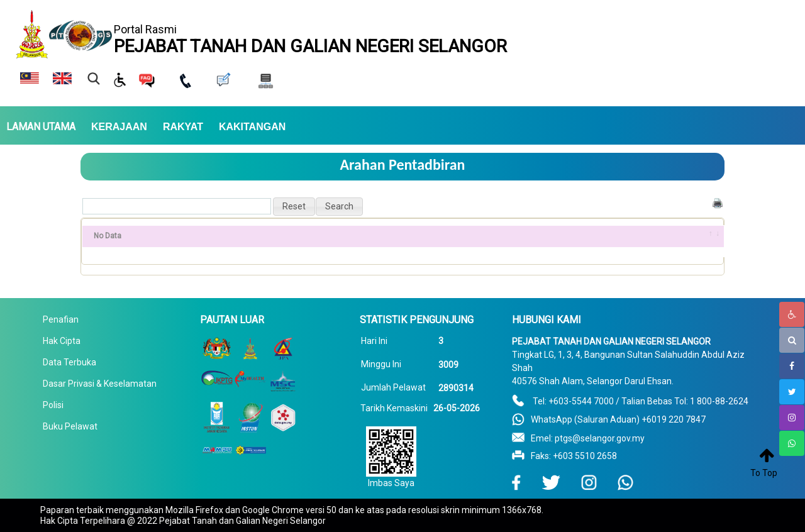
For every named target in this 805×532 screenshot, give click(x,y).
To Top (764, 473)
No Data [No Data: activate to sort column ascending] (108, 236)
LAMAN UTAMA (41, 127)
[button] (294, 207)
